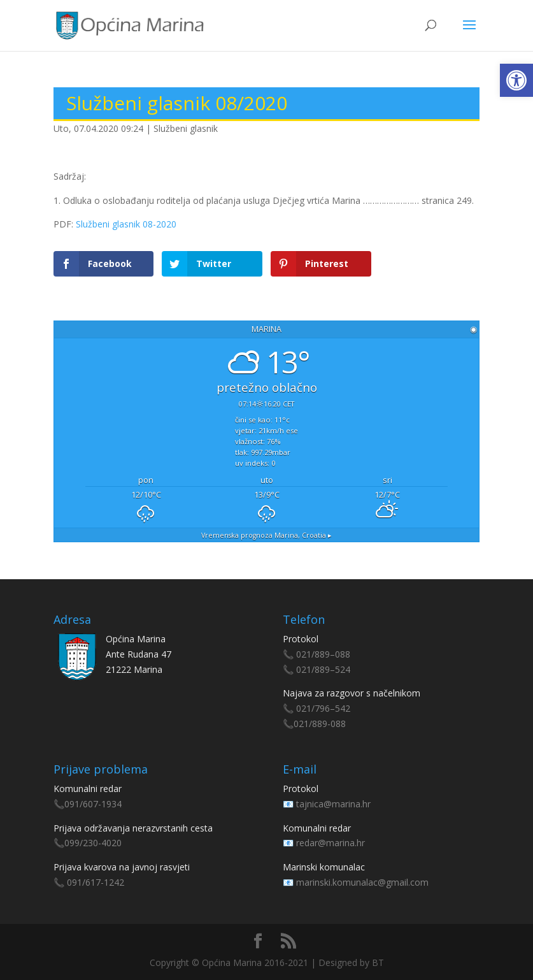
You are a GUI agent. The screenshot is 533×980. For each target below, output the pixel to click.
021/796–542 (323, 708)
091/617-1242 (96, 882)
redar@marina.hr (330, 843)
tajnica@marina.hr (333, 804)
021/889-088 (320, 724)
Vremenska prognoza (266, 535)
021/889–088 (323, 654)
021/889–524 (323, 669)
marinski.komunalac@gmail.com (362, 882)
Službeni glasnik (186, 128)
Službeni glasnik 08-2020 (126, 224)
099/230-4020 (93, 843)
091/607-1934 (93, 804)
